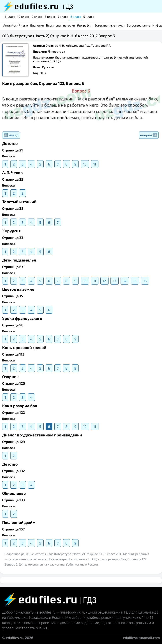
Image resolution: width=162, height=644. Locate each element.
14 (125, 281)
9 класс (37, 17)
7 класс (63, 17)
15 (135, 281)
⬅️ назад (11, 135)
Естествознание (138, 25)
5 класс (89, 17)
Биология (37, 25)
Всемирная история (61, 25)
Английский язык (16, 25)
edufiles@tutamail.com (141, 638)
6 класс (76, 17)
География (85, 25)
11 (95, 164)
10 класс (23, 17)
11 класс (9, 17)
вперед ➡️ (149, 135)
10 (85, 164)
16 (145, 281)
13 (115, 281)
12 (104, 281)
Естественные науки (109, 25)
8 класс (50, 17)
